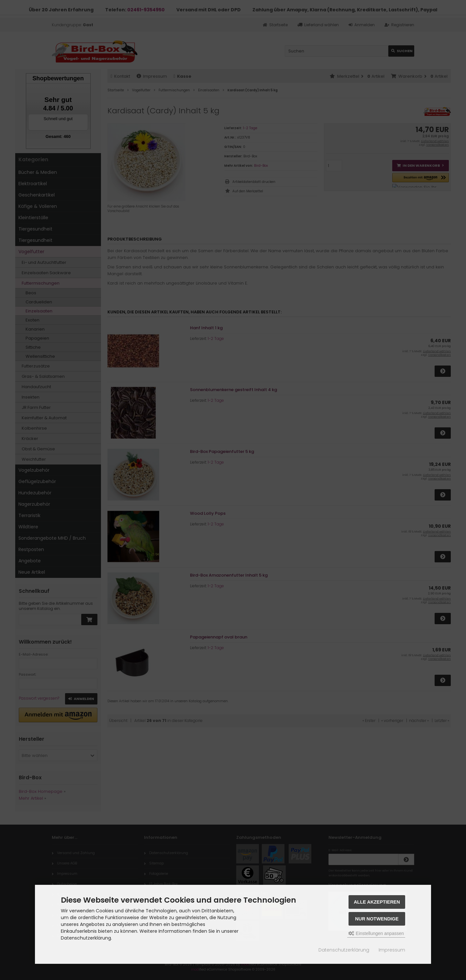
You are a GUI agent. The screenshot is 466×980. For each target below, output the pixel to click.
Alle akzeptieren (377, 902)
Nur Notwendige (377, 919)
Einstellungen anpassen (376, 933)
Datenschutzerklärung (344, 950)
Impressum (392, 950)
